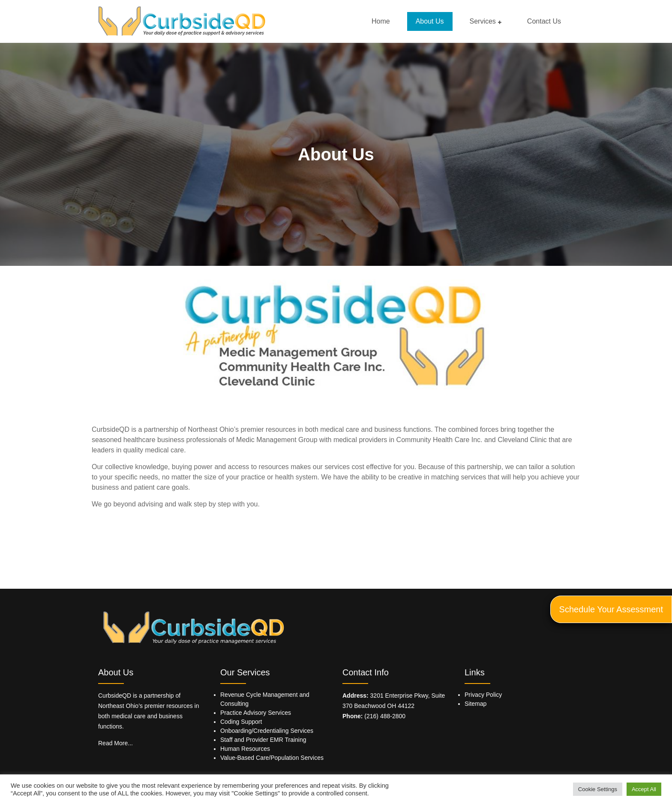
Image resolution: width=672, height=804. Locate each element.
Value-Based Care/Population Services (272, 758)
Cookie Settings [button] (598, 789)
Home (381, 21)
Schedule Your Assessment (611, 609)
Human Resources (245, 749)
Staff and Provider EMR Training (263, 740)
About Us (430, 21)
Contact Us (544, 21)
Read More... (115, 743)
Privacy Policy (483, 695)
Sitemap (475, 704)
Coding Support (241, 722)
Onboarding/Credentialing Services (267, 731)
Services (483, 21)
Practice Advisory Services (256, 713)
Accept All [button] (644, 789)
